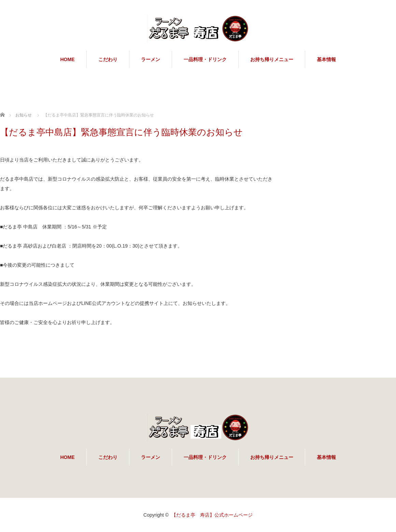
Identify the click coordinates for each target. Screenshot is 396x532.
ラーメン (151, 59)
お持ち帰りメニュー (272, 59)
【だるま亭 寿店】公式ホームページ (212, 515)
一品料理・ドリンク (205, 59)
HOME (68, 59)
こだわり (108, 59)
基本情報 (326, 59)
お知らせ (24, 115)
